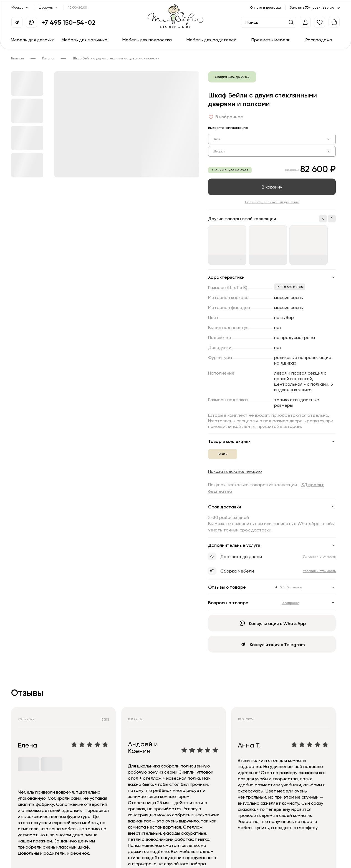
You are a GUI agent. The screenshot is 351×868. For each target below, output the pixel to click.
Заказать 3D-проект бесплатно (315, 7)
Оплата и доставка (265, 7)
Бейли (223, 454)
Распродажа (319, 40)
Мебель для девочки (33, 40)
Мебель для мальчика (84, 40)
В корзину (272, 187)
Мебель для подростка (147, 40)
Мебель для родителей (211, 40)
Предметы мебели (271, 40)
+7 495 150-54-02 (68, 22)
